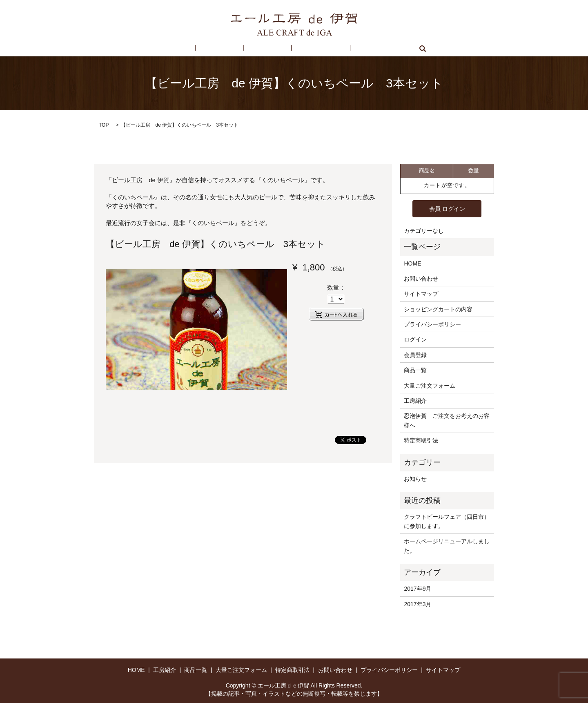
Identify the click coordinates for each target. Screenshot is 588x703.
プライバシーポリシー (432, 324)
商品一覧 (267, 49)
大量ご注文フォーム (430, 385)
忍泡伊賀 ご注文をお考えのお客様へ (447, 420)
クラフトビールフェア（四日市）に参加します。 (447, 521)
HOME (196, 49)
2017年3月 (418, 603)
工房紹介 (230, 49)
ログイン (415, 339)
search (394, 49)
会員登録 (415, 355)
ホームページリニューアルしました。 (447, 545)
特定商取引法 (309, 49)
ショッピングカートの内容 (438, 309)
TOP (104, 125)
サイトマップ (421, 293)
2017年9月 (418, 588)
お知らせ (415, 478)
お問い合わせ (357, 49)
